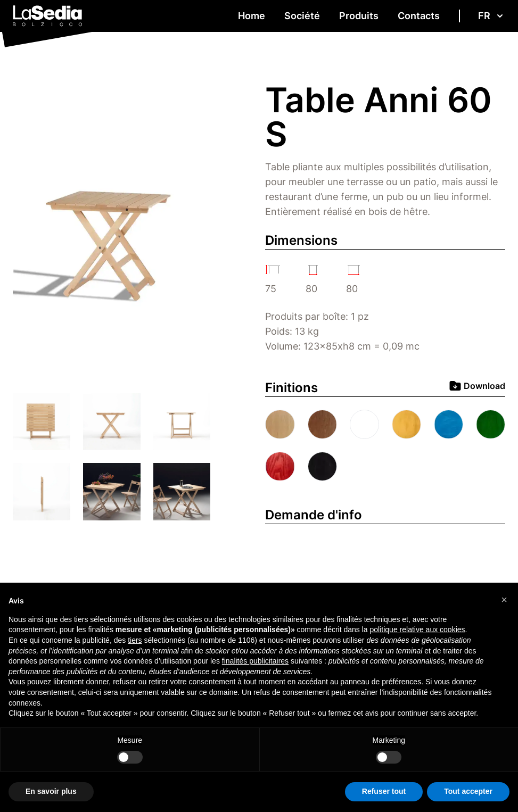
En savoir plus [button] (51, 791)
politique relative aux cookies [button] (418, 629)
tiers (135, 640)
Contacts (419, 16)
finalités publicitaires (255, 661)
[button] (504, 600)
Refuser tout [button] (384, 791)
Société (302, 16)
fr (492, 16)
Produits (359, 16)
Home (252, 16)
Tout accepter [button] (468, 791)
